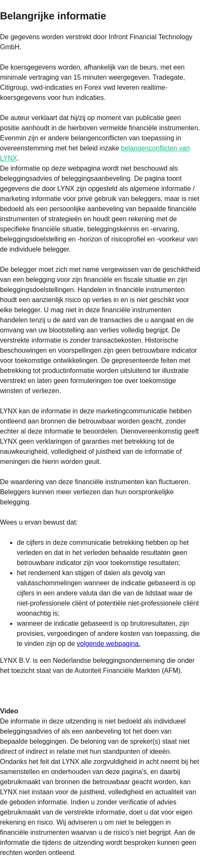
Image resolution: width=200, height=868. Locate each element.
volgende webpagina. (108, 644)
